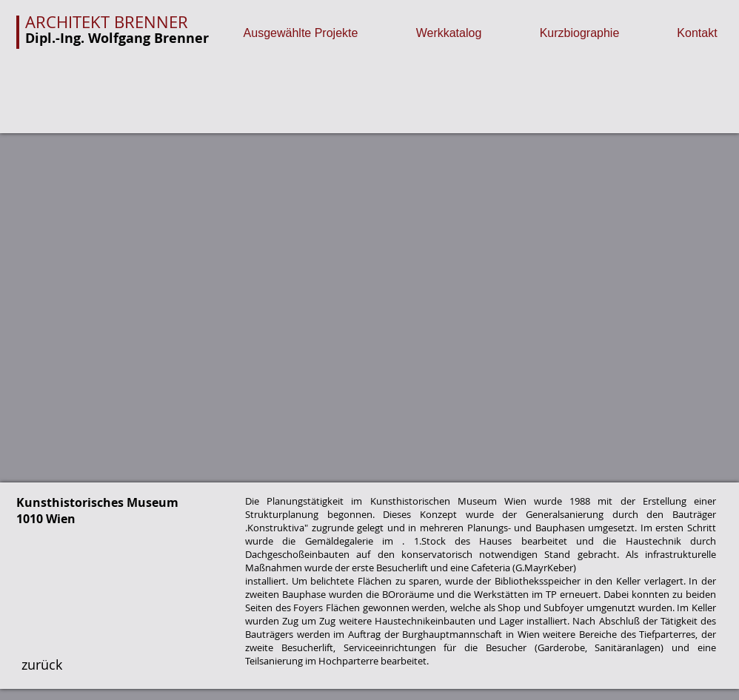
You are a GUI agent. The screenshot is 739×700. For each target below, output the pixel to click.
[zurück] (42, 665)
